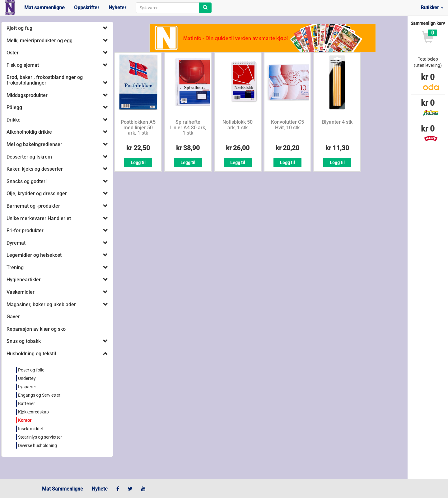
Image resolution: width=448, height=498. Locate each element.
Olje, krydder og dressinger (37, 194)
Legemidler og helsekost (34, 255)
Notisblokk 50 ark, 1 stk (238, 125)
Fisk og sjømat (23, 65)
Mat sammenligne (44, 8)
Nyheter (117, 8)
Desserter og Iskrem (29, 157)
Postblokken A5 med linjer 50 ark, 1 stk (138, 127)
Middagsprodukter (27, 95)
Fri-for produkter (25, 231)
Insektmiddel (30, 429)
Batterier (26, 403)
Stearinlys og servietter (40, 437)
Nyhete (100, 489)
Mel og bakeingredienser (34, 144)
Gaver (13, 317)
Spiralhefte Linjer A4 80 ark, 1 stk (188, 127)
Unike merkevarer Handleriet (39, 218)
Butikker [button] (432, 8)
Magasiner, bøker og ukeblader (41, 304)
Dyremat (16, 243)
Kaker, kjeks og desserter (35, 169)
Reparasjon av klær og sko (36, 329)
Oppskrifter (87, 8)
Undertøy (27, 378)
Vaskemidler (21, 292)
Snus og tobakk (24, 341)
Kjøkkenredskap (33, 412)
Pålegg (14, 107)
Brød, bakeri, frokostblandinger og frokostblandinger (45, 80)
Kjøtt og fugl (20, 28)
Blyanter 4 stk (337, 122)
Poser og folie (31, 370)
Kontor (25, 420)
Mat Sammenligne (63, 489)
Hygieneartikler (24, 280)
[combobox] (167, 8)
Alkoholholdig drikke (29, 132)
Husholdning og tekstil (31, 354)
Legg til (138, 163)
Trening (15, 267)
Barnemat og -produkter (33, 206)
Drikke (14, 120)
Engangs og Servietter (39, 395)
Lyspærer (27, 387)
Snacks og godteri (27, 181)
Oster (13, 53)
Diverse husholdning (37, 445)
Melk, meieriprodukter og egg (40, 41)
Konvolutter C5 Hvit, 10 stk (287, 125)
